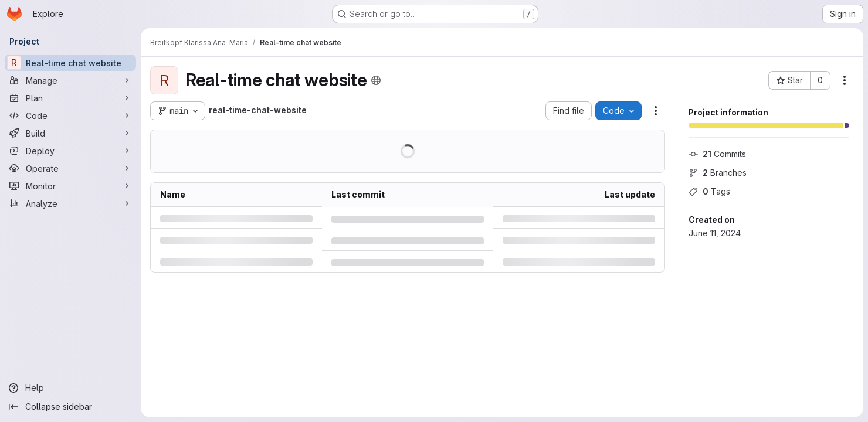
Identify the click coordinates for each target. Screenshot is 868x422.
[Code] (70, 115)
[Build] (70, 133)
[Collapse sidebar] (70, 407)
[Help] (70, 388)
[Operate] (70, 168)
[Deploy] (70, 151)
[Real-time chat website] (70, 63)
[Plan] (70, 98)
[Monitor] (70, 186)
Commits (717, 154)
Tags (709, 191)
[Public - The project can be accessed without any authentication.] (376, 80)
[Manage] (70, 80)
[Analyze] (70, 203)
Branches (718, 173)
